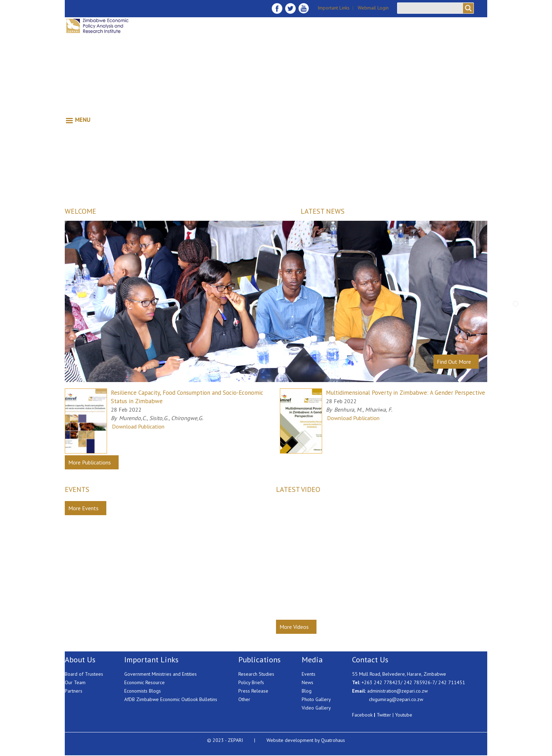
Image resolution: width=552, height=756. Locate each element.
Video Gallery (316, 708)
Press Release (253, 691)
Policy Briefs (251, 682)
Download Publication (138, 426)
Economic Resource (145, 682)
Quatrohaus (333, 740)
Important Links (334, 8)
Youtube (404, 715)
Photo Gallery (316, 699)
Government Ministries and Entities (161, 674)
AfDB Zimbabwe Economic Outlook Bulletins (171, 699)
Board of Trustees (84, 674)
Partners (74, 691)
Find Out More (454, 362)
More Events (83, 508)
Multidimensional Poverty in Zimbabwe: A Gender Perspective (406, 393)
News (308, 682)
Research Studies (256, 674)
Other (244, 699)
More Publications (90, 462)
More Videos (294, 627)
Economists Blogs (143, 691)
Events (309, 674)
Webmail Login (373, 8)
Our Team (75, 682)
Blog (307, 691)
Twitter (384, 715)
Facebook (362, 715)
